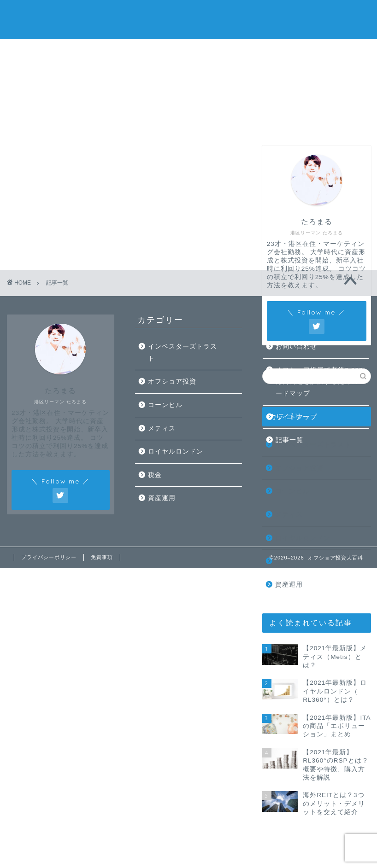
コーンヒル (292, 491)
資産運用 (289, 585)
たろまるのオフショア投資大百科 (188, 19)
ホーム (45, 51)
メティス (289, 515)
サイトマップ (296, 417)
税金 (282, 561)
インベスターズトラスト (183, 352)
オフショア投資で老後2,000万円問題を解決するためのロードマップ (321, 382)
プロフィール (117, 51)
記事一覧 (188, 51)
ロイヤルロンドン (303, 538)
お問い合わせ (260, 51)
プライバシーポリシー (49, 557)
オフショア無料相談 (332, 51)
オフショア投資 (299, 468)
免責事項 (102, 557)
